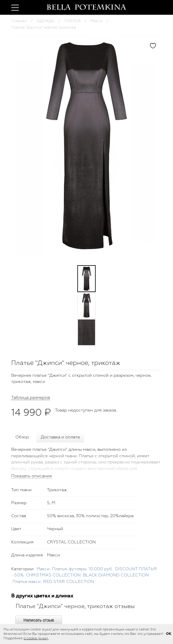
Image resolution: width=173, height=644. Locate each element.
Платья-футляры (69, 569)
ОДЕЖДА (45, 21)
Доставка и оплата (60, 437)
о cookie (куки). (36, 638)
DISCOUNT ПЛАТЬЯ (136, 569)
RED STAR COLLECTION (69, 582)
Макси (96, 21)
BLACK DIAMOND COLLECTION (116, 575)
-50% (18, 575)
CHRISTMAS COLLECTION (53, 575)
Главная (19, 21)
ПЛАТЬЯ (72, 21)
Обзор (22, 437)
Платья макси (27, 582)
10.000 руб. (101, 569)
